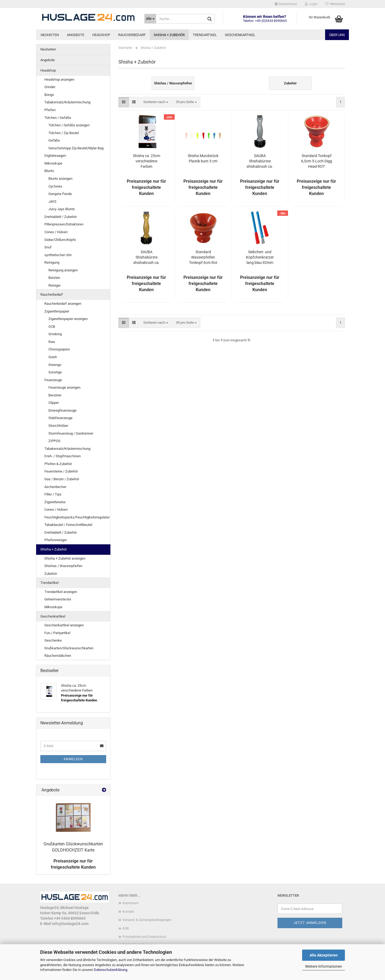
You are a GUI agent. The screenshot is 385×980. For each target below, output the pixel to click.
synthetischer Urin (58, 255)
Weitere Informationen (324, 966)
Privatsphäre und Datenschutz (144, 937)
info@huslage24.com (70, 924)
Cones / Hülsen (56, 232)
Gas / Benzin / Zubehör (62, 479)
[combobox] (156, 102)
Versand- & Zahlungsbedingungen (147, 920)
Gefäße (54, 140)
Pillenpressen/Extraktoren (64, 224)
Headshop (101, 35)
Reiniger (55, 285)
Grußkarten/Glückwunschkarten (69, 648)
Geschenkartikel (240, 35)
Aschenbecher (55, 487)
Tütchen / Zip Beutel (64, 133)
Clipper (54, 403)
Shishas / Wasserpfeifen (63, 566)
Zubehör (51, 574)
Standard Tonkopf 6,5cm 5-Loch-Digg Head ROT (317, 161)
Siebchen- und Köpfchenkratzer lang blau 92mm (260, 257)
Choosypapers (59, 349)
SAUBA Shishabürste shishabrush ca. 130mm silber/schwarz (260, 161)
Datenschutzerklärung (111, 970)
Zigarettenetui (55, 502)
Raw (52, 342)
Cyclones (55, 186)
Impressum (131, 903)
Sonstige (55, 372)
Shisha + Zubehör (169, 35)
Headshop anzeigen (59, 79)
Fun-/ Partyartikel (57, 633)
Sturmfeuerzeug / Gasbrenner (71, 433)
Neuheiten (50, 35)
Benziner (55, 395)
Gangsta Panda (60, 194)
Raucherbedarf (132, 35)
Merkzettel (335, 4)
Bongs (49, 95)
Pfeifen (50, 110)
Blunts (49, 171)
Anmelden (73, 759)
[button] (286, 4)
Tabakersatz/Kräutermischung (67, 102)
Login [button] (311, 4)
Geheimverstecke (58, 599)
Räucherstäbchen (58, 656)
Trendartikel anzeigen (61, 592)
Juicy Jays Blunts (62, 209)
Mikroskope (53, 163)
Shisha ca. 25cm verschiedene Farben (147, 161)
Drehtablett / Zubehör (61, 217)
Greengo (55, 365)
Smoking (55, 334)
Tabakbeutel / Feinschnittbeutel (68, 525)
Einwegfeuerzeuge (62, 410)
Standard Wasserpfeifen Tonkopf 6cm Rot (203, 257)
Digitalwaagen (55, 156)
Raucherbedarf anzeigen (63, 304)
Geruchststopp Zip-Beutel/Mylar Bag (76, 148)
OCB (52, 327)
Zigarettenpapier (57, 311)
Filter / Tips (53, 494)
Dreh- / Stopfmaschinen (63, 456)
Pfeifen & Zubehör (58, 464)
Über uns (337, 35)
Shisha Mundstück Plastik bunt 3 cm (203, 158)
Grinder (50, 87)
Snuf (48, 247)
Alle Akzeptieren (324, 955)
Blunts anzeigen (60, 179)
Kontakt (128, 912)
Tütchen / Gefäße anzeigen (69, 125)
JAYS (52, 202)
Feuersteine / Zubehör (61, 471)
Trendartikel (205, 35)
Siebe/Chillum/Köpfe (60, 240)
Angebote (76, 35)
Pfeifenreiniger (56, 540)
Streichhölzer (58, 426)
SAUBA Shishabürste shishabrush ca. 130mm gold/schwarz (146, 257)
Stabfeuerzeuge (60, 418)
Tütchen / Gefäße (58, 118)
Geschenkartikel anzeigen (64, 625)
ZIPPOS (54, 441)
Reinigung (52, 262)
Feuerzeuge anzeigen (64, 387)
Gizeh (53, 357)
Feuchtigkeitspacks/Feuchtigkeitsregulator (77, 517)
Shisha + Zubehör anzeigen (65, 558)
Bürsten (54, 278)
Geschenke (53, 640)
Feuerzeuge (53, 380)
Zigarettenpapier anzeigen (68, 319)
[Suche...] (150, 19)
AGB (126, 928)
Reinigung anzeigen (63, 270)
